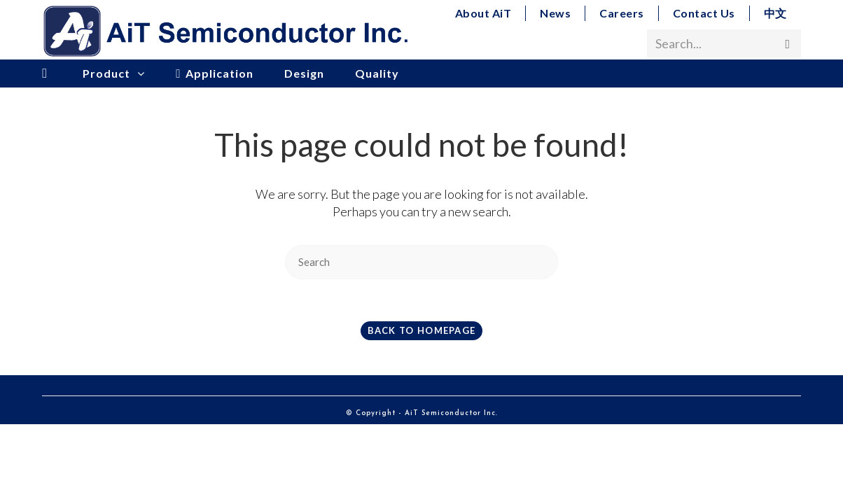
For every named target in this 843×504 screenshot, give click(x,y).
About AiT (483, 13)
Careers (622, 13)
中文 (775, 13)
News (555, 13)
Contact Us (704, 13)
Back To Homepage (422, 330)
